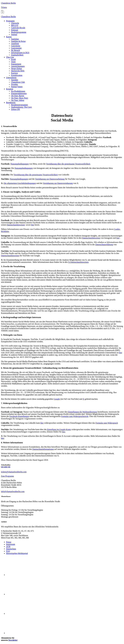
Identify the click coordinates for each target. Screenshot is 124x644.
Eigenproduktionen (19, 93)
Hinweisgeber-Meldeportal (17, 553)
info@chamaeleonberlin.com (13, 491)
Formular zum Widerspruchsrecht (75, 416)
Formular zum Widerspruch (107, 423)
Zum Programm (7, 476)
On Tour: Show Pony (20, 98)
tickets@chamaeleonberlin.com (14, 472)
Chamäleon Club (18, 82)
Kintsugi (15, 30)
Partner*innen (17, 87)
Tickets (4, 7)
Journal (14, 34)
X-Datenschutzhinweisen (78, 262)
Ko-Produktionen (18, 91)
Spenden (15, 80)
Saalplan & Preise (18, 41)
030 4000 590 (6, 467)
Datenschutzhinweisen (16, 225)
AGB (8, 547)
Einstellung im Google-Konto (59, 429)
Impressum (11, 544)
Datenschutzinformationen (43, 449)
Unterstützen (11, 78)
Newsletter (13, 640)
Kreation (10, 89)
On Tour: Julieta (18, 100)
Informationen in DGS (20, 53)
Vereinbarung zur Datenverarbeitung (50, 179)
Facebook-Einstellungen (19, 416)
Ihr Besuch (16, 50)
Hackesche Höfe (18, 71)
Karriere (14, 73)
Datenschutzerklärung (104, 245)
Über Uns (10, 57)
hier (33, 225)
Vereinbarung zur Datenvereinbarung (58, 183)
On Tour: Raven (18, 96)
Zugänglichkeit (17, 55)
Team (13, 62)
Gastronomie (16, 48)
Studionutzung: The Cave (21, 107)
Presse (9, 542)
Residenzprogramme (19, 105)
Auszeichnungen (18, 66)
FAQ (8, 551)
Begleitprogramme (19, 32)
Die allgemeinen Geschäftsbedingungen (20, 183)
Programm (10, 21)
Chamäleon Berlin (8, 3)
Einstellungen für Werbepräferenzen (83, 412)
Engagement (16, 64)
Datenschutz (11, 549)
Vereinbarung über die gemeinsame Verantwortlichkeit (68, 164)
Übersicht (15, 23)
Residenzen (11, 103)
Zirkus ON (15, 109)
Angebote (15, 44)
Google (57, 399)
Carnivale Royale (18, 28)
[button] (2, 10)
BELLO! (15, 25)
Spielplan (15, 39)
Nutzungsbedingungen (20, 164)
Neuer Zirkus (16, 68)
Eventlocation (17, 75)
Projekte (14, 84)
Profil (13, 59)
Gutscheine (16, 46)
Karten (9, 37)
